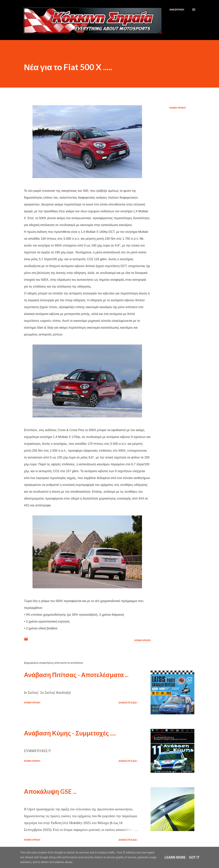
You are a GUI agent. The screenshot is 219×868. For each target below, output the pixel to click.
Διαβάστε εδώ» (128, 702)
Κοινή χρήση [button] (178, 108)
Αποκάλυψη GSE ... (50, 791)
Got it (194, 857)
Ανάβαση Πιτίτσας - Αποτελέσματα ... (76, 675)
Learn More (175, 857)
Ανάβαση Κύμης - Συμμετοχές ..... (70, 733)
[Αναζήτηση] (177, 10)
